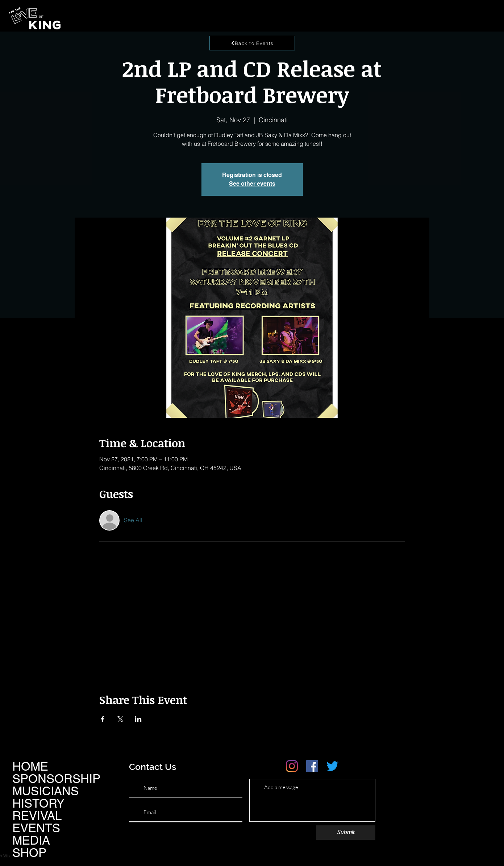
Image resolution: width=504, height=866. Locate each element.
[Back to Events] (252, 43)
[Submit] (346, 833)
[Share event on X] (120, 719)
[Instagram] (292, 766)
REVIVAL (37, 816)
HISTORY (38, 803)
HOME (30, 766)
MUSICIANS (45, 791)
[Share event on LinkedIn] (138, 719)
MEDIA (31, 840)
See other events (252, 184)
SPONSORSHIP (56, 779)
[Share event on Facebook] (103, 719)
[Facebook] (312, 766)
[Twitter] (332, 766)
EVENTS (36, 828)
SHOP (29, 853)
